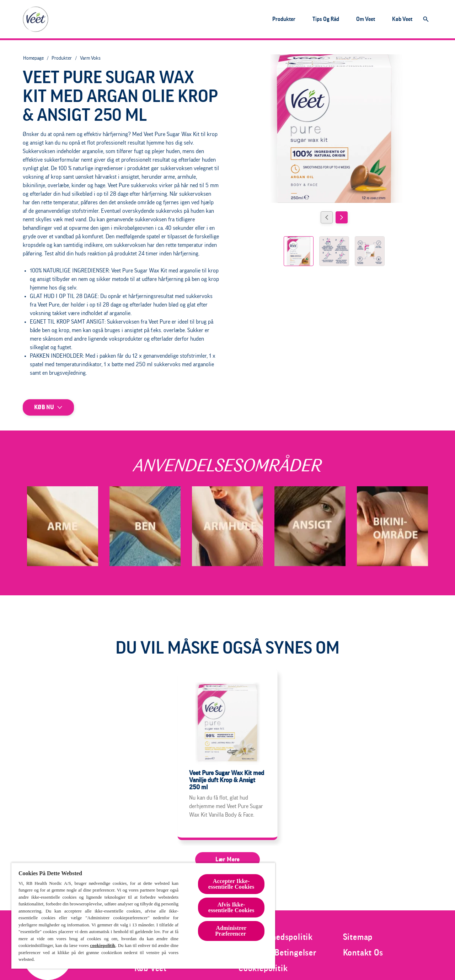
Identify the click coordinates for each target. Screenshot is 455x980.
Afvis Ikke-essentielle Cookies (231, 907)
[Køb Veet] (402, 19)
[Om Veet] (366, 19)
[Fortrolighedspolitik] (276, 937)
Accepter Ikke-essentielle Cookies (231, 884)
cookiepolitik (103, 945)
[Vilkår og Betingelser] (278, 953)
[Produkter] (284, 19)
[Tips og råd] (326, 19)
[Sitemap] (358, 937)
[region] (143, 916)
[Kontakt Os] (363, 953)
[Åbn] (426, 19)
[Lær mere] (227, 860)
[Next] (342, 217)
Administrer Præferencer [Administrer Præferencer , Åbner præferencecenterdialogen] (231, 931)
